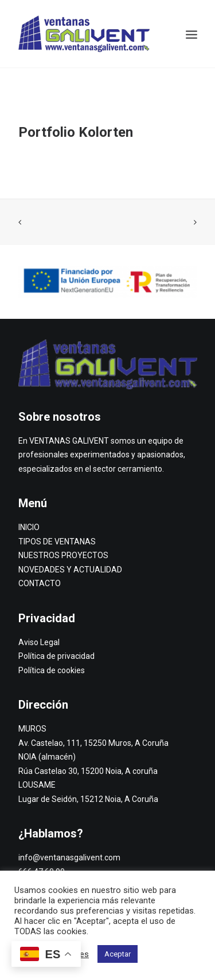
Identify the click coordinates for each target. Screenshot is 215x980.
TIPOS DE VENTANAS (57, 542)
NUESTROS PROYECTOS (63, 555)
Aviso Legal (39, 642)
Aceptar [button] (118, 954)
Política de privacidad (56, 656)
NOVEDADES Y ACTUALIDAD (70, 570)
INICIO (29, 527)
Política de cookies (52, 670)
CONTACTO (40, 583)
